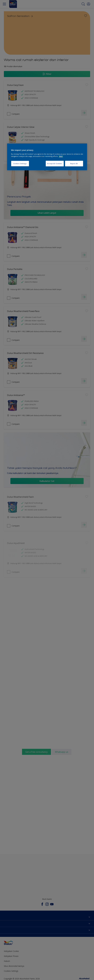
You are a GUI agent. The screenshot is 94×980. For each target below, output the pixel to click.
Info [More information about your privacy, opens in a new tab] (61, 156)
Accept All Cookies (55, 163)
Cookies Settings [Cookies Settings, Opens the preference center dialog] (20, 163)
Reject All (74, 163)
